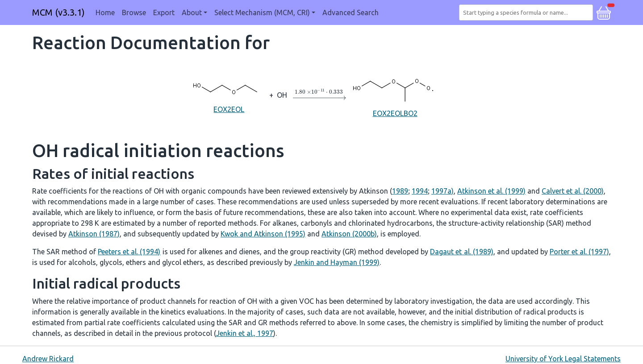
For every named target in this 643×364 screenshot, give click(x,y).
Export (164, 12)
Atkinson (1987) (94, 234)
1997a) (443, 191)
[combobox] (528, 12)
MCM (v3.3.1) (58, 12)
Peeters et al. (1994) (129, 252)
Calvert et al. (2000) (573, 191)
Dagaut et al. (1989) (461, 252)
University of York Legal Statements (563, 359)
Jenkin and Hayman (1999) (337, 262)
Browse (134, 12)
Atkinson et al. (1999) (491, 191)
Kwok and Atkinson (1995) (263, 234)
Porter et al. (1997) (579, 252)
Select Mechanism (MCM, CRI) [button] (262, 12)
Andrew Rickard (48, 359)
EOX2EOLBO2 (395, 94)
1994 (420, 191)
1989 (400, 191)
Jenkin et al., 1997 (245, 333)
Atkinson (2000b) (349, 234)
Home (105, 12)
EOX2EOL (229, 94)
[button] (604, 12)
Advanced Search (351, 12)
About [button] (192, 12)
